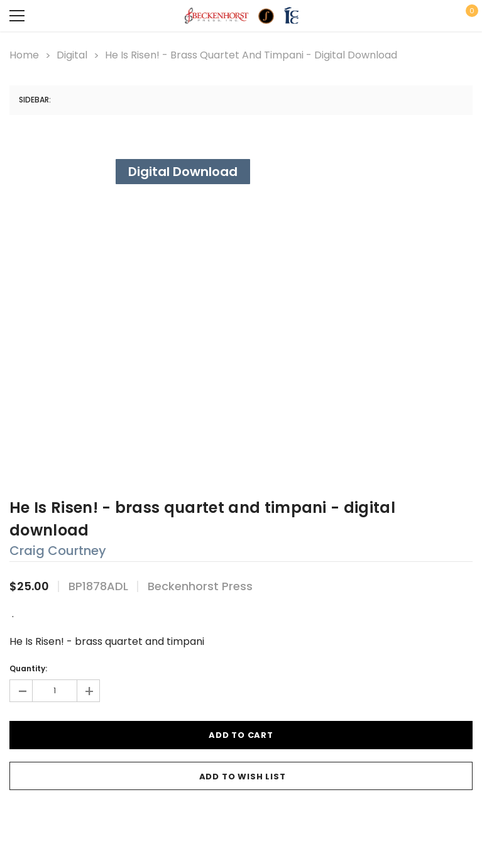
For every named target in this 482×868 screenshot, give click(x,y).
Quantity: (28, 668)
